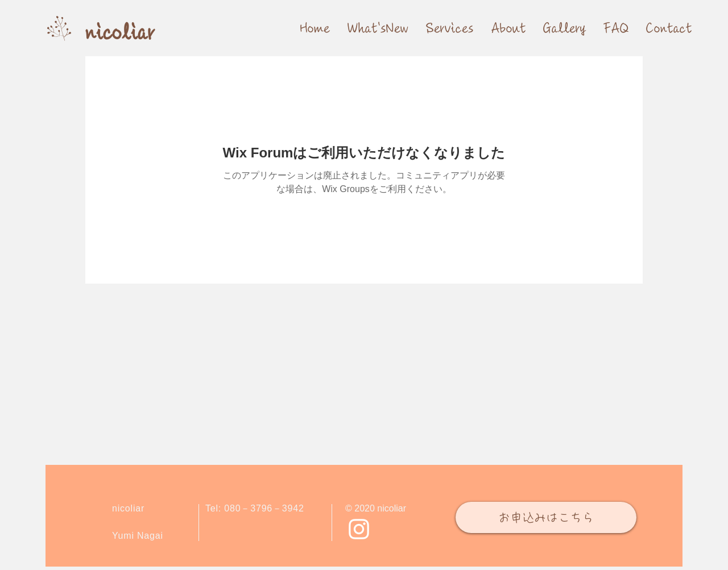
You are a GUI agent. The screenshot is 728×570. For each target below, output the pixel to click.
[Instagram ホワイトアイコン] (359, 529)
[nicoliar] (120, 33)
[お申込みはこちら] (546, 517)
